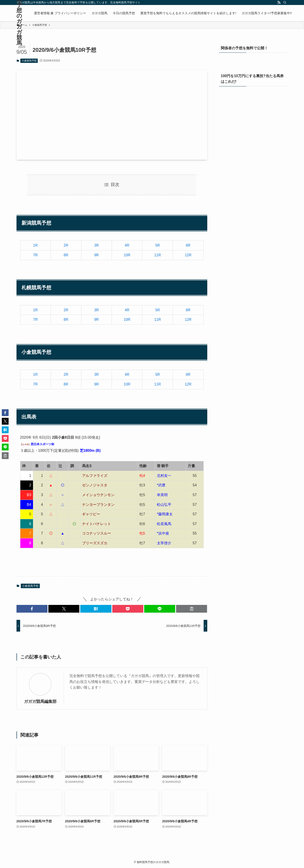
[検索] (285, 2)
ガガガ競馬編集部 (40, 702)
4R (127, 245)
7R (35, 255)
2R (66, 245)
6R (188, 245)
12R (188, 255)
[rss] (279, 2)
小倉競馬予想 (29, 61)
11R (158, 255)
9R (97, 255)
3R (97, 245)
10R (127, 255)
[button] (32, 609)
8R (66, 255)
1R (35, 245)
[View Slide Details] (253, 141)
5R (158, 245)
